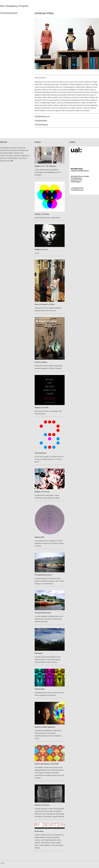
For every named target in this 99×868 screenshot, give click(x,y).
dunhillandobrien (42, 120)
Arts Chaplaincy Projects (14, 6)
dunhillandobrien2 (42, 125)
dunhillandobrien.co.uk (42, 116)
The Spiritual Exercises (9, 13)
